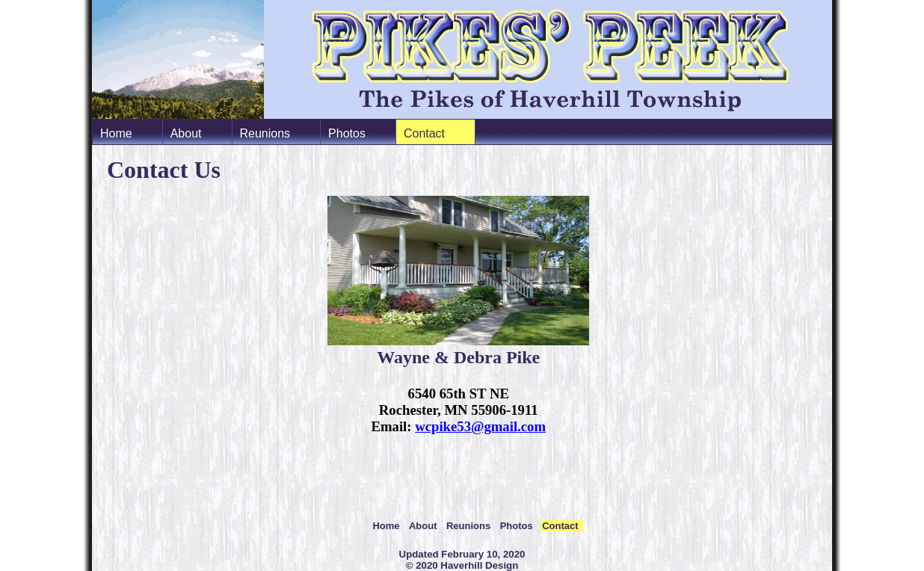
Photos (347, 133)
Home (116, 133)
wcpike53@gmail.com (480, 426)
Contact (424, 133)
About (186, 133)
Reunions (265, 133)
